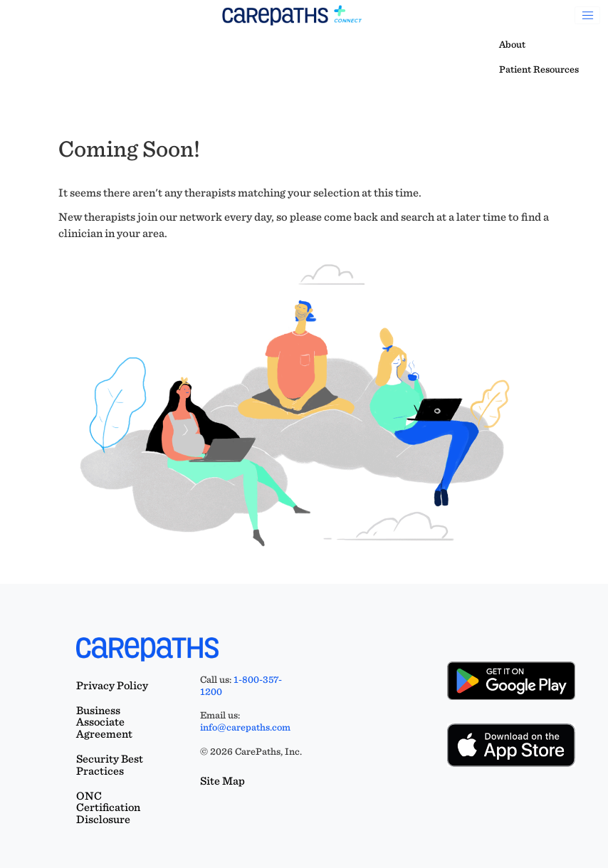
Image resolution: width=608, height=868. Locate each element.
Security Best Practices (110, 765)
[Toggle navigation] (587, 16)
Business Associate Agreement (104, 722)
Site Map (222, 781)
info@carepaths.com (245, 727)
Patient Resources (539, 69)
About (512, 44)
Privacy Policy (112, 685)
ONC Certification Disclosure (108, 808)
